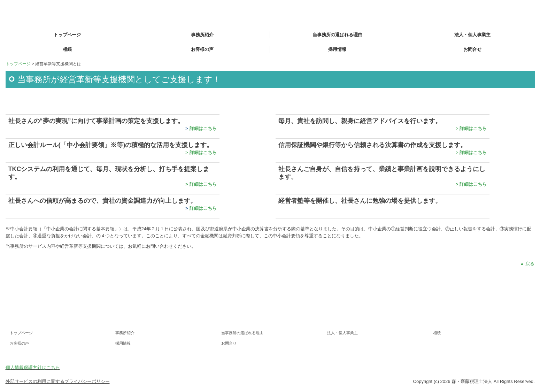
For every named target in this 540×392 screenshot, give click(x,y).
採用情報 (337, 49)
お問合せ (472, 49)
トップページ (67, 35)
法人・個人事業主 (472, 35)
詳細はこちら (203, 128)
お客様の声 (202, 49)
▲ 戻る (527, 264)
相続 (67, 49)
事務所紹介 (202, 35)
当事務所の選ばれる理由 (337, 35)
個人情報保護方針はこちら (33, 367)
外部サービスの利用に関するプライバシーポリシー (58, 381)
